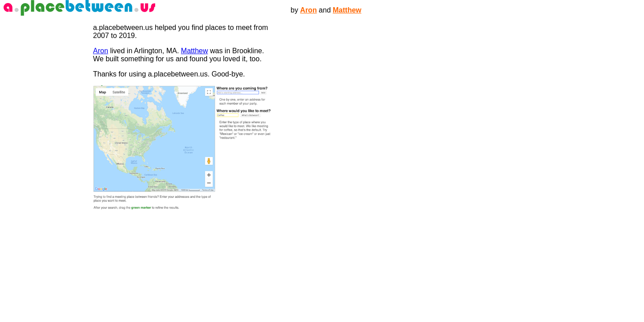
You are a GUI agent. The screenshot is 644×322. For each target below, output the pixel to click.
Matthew (347, 10)
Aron (308, 10)
